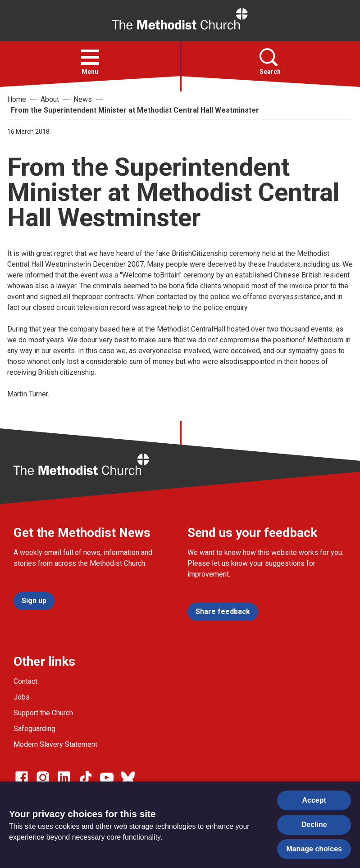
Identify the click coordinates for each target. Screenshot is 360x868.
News (83, 99)
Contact (25, 681)
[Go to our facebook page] (22, 777)
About (50, 99)
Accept (314, 800)
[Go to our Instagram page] (43, 777)
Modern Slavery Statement (55, 744)
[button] (90, 57)
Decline (314, 825)
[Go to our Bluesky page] (128, 777)
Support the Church (43, 713)
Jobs (22, 697)
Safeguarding (34, 729)
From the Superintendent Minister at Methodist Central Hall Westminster (135, 110)
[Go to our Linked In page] (64, 777)
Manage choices (314, 849)
